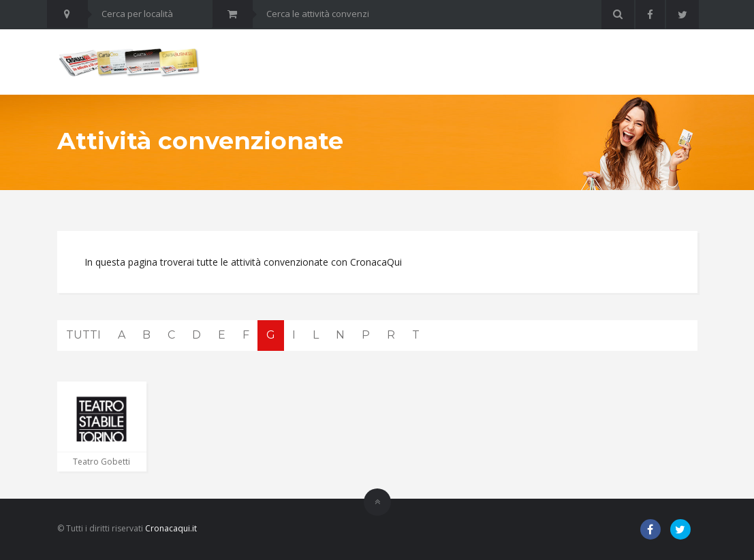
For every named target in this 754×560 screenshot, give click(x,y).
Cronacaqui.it (171, 528)
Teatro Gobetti (101, 462)
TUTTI (83, 335)
